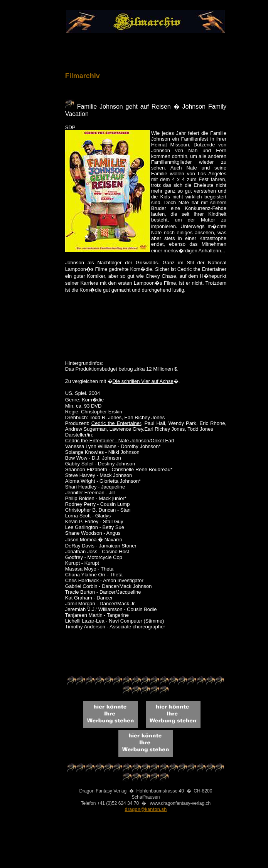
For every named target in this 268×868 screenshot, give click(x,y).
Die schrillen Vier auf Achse (143, 381)
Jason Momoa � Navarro (94, 540)
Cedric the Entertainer (116, 423)
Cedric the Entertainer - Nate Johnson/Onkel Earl (120, 441)
